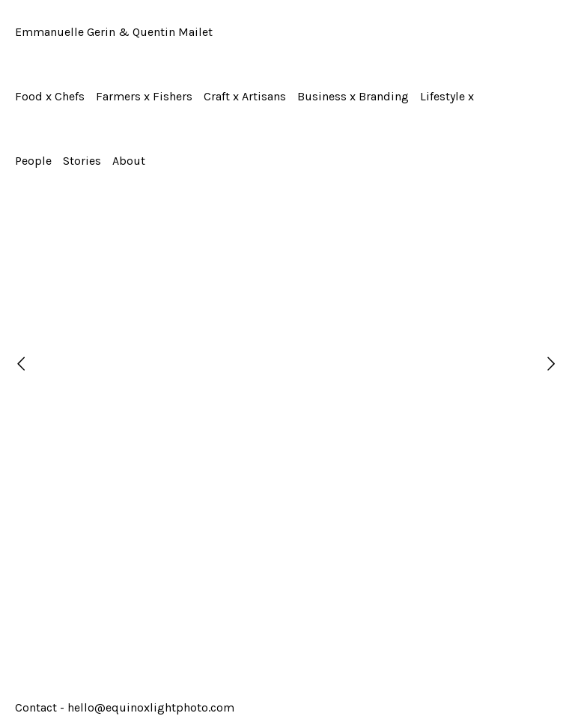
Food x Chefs (50, 96)
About (129, 161)
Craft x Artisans (245, 96)
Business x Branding (353, 96)
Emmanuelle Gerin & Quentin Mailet (114, 32)
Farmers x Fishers (144, 96)
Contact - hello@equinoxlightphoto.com (125, 707)
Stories (82, 161)
